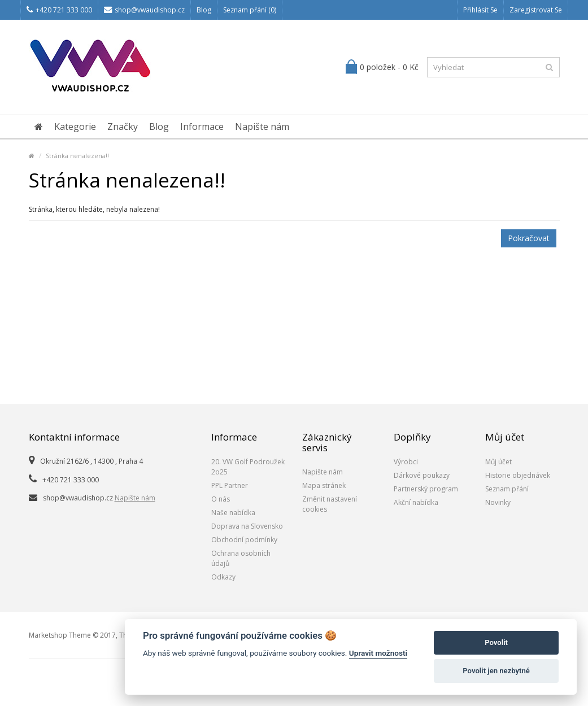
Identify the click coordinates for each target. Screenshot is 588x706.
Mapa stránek (324, 485)
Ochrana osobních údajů (241, 558)
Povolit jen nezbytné (496, 671)
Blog (204, 10)
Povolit (496, 642)
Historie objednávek (518, 475)
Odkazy (223, 577)
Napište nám (262, 127)
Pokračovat (529, 238)
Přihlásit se (480, 10)
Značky (123, 127)
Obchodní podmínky (244, 540)
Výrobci (406, 462)
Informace (202, 127)
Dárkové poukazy (422, 475)
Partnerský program (426, 489)
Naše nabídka (233, 513)
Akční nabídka (416, 502)
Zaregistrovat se (536, 10)
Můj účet (498, 462)
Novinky (498, 502)
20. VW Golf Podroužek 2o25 (248, 467)
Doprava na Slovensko (247, 526)
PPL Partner (230, 485)
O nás (221, 499)
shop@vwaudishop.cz (144, 10)
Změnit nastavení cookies (330, 504)
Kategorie (75, 127)
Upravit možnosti (378, 653)
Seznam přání (507, 489)
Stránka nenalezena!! (77, 156)
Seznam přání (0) (250, 10)
